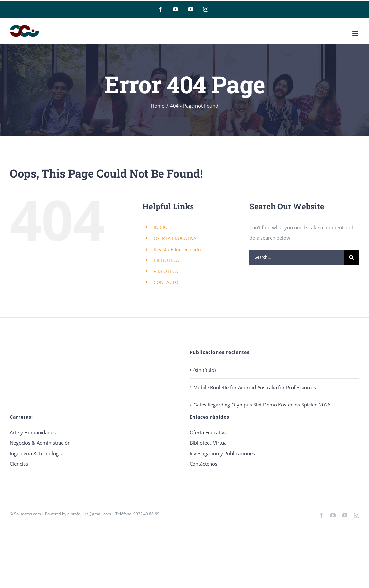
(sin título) (205, 370)
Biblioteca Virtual (209, 443)
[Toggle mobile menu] (356, 34)
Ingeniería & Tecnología (36, 453)
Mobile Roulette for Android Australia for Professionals (255, 387)
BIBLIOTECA (166, 260)
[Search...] (297, 257)
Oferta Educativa (208, 432)
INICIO (161, 227)
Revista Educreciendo (177, 249)
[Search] (352, 257)
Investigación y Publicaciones (222, 453)
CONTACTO (166, 282)
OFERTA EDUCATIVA (175, 238)
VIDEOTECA (166, 271)
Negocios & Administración (40, 443)
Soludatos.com (27, 514)
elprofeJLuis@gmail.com (89, 514)
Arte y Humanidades (33, 432)
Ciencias (19, 464)
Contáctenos (203, 464)
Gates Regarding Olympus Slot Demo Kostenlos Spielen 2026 (262, 405)
